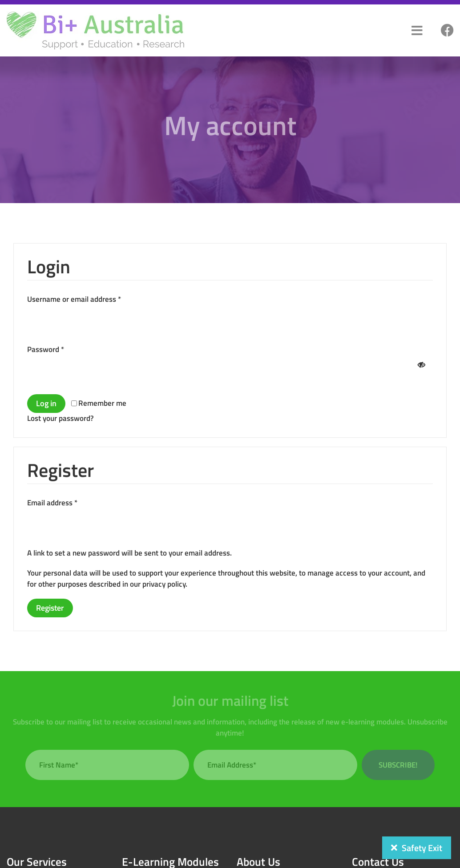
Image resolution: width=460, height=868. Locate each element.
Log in (46, 403)
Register (50, 608)
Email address (52, 503)
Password (46, 349)
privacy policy (164, 584)
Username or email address (74, 299)
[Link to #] (447, 31)
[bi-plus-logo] (96, 15)
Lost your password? (61, 418)
